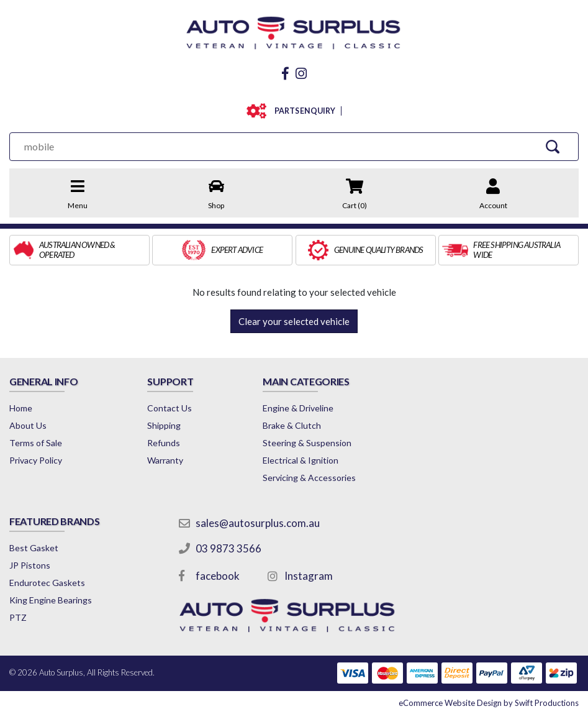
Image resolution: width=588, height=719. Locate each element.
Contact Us (170, 408)
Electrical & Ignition (301, 460)
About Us (28, 425)
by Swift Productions (489, 703)
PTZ (18, 617)
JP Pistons (30, 565)
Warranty (165, 460)
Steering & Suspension (307, 443)
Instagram (309, 576)
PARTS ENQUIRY (302, 111)
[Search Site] (553, 146)
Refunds (164, 443)
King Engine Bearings (51, 600)
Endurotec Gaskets (47, 583)
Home (21, 408)
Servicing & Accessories (309, 478)
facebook (218, 576)
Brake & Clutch (292, 425)
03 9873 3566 (228, 548)
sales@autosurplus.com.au (258, 523)
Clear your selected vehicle (294, 321)
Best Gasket (34, 548)
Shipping (164, 425)
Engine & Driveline (298, 408)
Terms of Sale (36, 443)
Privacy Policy (36, 460)
